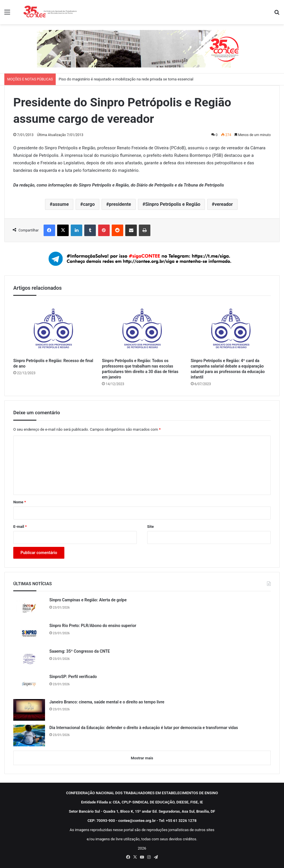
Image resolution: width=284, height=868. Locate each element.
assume (61, 204)
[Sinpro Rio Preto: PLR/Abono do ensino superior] (29, 633)
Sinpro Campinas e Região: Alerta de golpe (88, 600)
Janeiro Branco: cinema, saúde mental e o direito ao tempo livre (107, 702)
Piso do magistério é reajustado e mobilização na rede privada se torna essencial (126, 79)
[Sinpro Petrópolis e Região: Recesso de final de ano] (53, 328)
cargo (89, 204)
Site (151, 527)
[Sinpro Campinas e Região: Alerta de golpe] (29, 608)
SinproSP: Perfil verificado (73, 677)
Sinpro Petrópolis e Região (173, 204)
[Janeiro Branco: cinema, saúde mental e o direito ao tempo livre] (29, 710)
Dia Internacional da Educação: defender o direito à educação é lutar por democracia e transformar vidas (144, 728)
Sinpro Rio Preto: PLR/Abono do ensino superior (93, 626)
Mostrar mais (142, 758)
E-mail (20, 527)
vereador (224, 204)
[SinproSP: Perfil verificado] (29, 684)
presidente (120, 204)
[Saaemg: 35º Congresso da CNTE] (29, 659)
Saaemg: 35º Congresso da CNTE (80, 651)
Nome (20, 502)
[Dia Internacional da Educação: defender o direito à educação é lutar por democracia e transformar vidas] (29, 736)
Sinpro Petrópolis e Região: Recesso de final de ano (53, 363)
